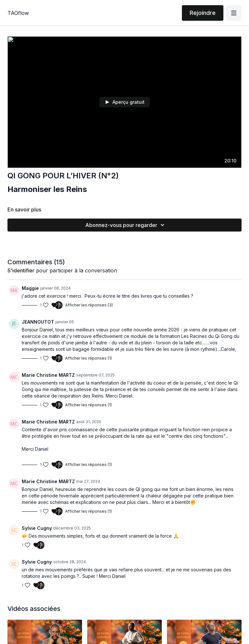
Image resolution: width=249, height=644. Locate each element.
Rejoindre (203, 13)
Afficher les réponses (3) (89, 305)
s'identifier (21, 270)
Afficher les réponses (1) (89, 358)
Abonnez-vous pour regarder (126, 225)
